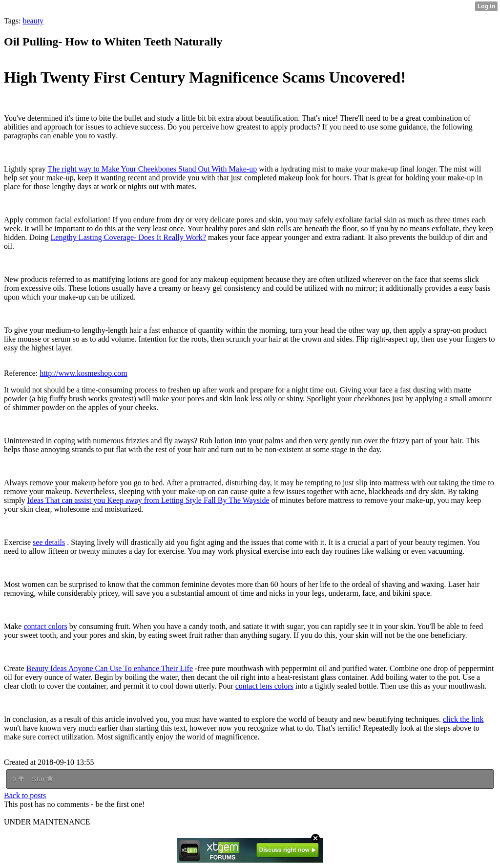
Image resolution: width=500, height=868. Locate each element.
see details (49, 542)
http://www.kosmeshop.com (83, 373)
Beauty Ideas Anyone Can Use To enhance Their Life (110, 668)
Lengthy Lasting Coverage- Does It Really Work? (128, 237)
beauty (33, 21)
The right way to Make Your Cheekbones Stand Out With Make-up (152, 169)
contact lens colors (264, 686)
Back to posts (25, 795)
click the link (463, 719)
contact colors (45, 626)
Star (42, 779)
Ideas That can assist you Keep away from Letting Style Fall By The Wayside (148, 500)
